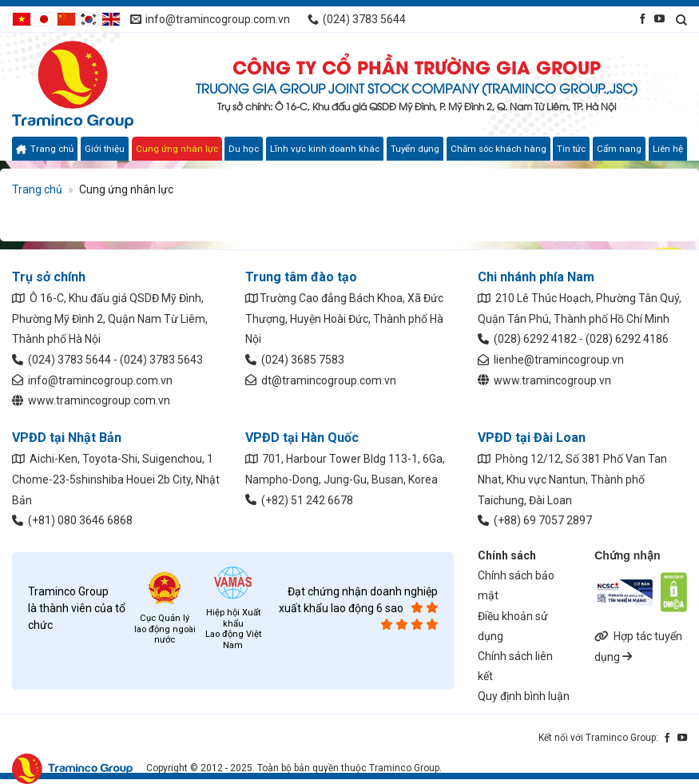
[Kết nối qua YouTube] (659, 19)
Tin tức (571, 149)
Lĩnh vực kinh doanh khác (325, 149)
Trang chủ (45, 149)
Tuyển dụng (415, 149)
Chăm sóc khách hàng (498, 149)
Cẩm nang (619, 149)
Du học (244, 149)
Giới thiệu (105, 149)
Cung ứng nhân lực (177, 149)
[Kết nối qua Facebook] (643, 19)
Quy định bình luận (524, 696)
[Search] (681, 20)
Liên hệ (668, 149)
